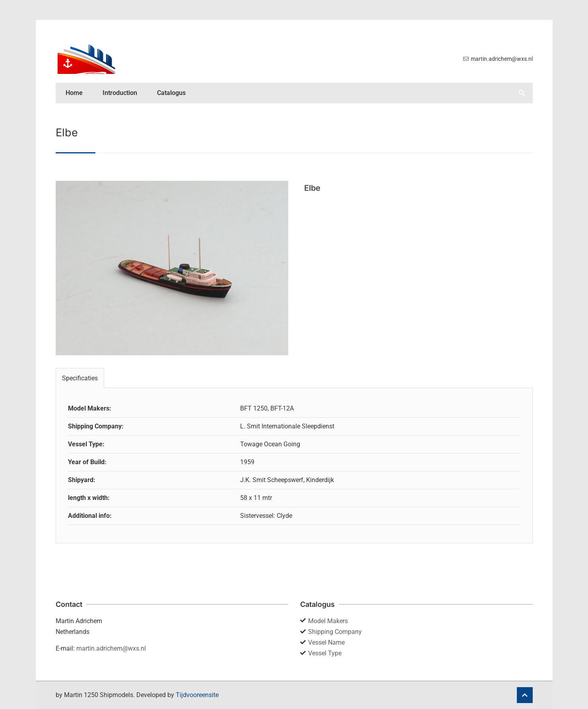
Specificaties (80, 378)
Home (74, 93)
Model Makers (328, 621)
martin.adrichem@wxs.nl (111, 648)
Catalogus (171, 93)
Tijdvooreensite (197, 695)
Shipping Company (335, 632)
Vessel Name (326, 642)
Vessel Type (325, 653)
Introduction (120, 93)
